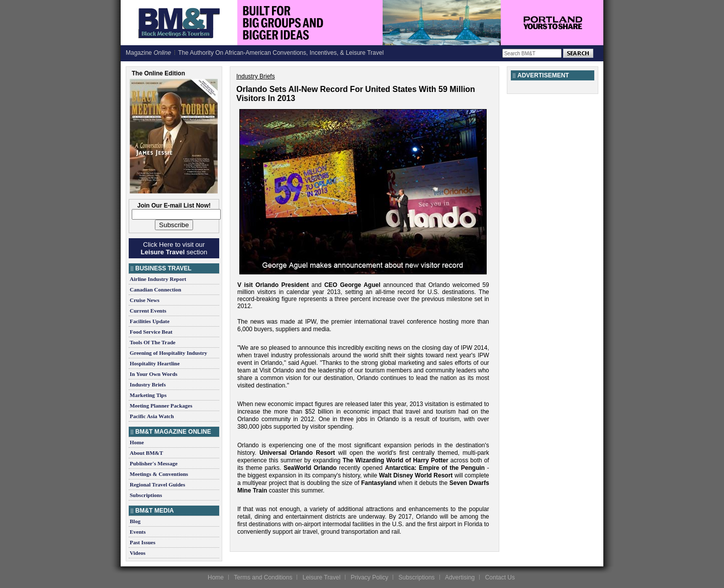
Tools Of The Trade (153, 342)
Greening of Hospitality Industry (168, 353)
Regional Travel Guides (157, 484)
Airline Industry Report (158, 279)
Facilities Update (150, 321)
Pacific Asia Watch (152, 416)
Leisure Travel (322, 577)
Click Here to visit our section (174, 248)
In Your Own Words (154, 374)
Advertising (460, 577)
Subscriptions (146, 495)
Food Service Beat (151, 332)
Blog (135, 521)
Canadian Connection (155, 289)
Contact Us (500, 577)
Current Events (148, 311)
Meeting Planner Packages (161, 406)
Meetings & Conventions (159, 474)
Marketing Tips (148, 395)
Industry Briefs (148, 384)
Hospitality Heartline (155, 363)
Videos (138, 553)
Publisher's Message (154, 463)
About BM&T (146, 453)
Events (138, 532)
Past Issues (143, 542)
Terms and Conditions (263, 577)
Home (137, 442)
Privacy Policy (369, 577)
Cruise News (145, 300)
